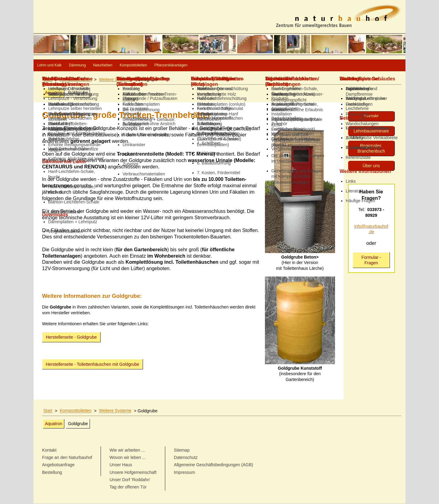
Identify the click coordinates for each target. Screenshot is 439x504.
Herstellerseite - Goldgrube (71, 338)
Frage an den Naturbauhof (67, 458)
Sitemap (182, 451)
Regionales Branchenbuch (371, 149)
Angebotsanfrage (58, 465)
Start (48, 80)
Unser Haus (121, 465)
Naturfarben (147, 66)
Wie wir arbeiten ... (127, 451)
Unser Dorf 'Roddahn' (130, 480)
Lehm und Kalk (59, 66)
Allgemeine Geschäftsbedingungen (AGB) (213, 465)
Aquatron (54, 93)
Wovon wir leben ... (128, 458)
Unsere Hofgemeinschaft (133, 473)
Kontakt (371, 117)
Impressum (184, 473)
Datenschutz (186, 458)
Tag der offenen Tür (128, 488)
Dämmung (105, 66)
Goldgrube (78, 93)
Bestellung (52, 473)
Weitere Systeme (115, 80)
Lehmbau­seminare (371, 132)
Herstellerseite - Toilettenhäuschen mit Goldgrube (92, 365)
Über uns (371, 166)
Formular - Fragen (371, 261)
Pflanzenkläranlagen (257, 66)
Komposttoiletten (197, 66)
